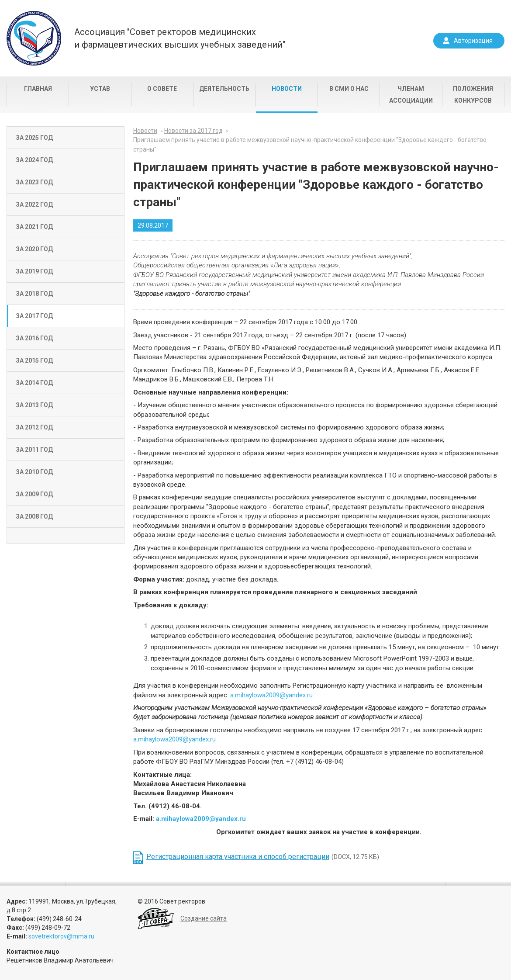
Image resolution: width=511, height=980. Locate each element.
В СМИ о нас (349, 89)
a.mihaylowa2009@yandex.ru (271, 695)
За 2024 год (34, 160)
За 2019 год (34, 271)
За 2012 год (34, 427)
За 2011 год (34, 450)
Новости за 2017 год (193, 131)
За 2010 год (34, 472)
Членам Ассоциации (411, 95)
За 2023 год (34, 182)
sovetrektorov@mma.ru (61, 936)
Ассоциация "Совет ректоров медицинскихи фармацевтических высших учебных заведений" (180, 38)
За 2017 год (34, 316)
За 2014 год (34, 383)
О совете (162, 89)
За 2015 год (34, 360)
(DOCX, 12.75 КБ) (263, 857)
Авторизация (473, 41)
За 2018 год (34, 294)
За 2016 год (34, 338)
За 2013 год (34, 405)
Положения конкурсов (473, 95)
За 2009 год (34, 494)
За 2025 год (34, 138)
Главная (38, 89)
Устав (100, 89)
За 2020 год (34, 249)
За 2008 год (34, 516)
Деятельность (224, 89)
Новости (287, 89)
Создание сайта (204, 918)
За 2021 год (34, 227)
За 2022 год (34, 204)
